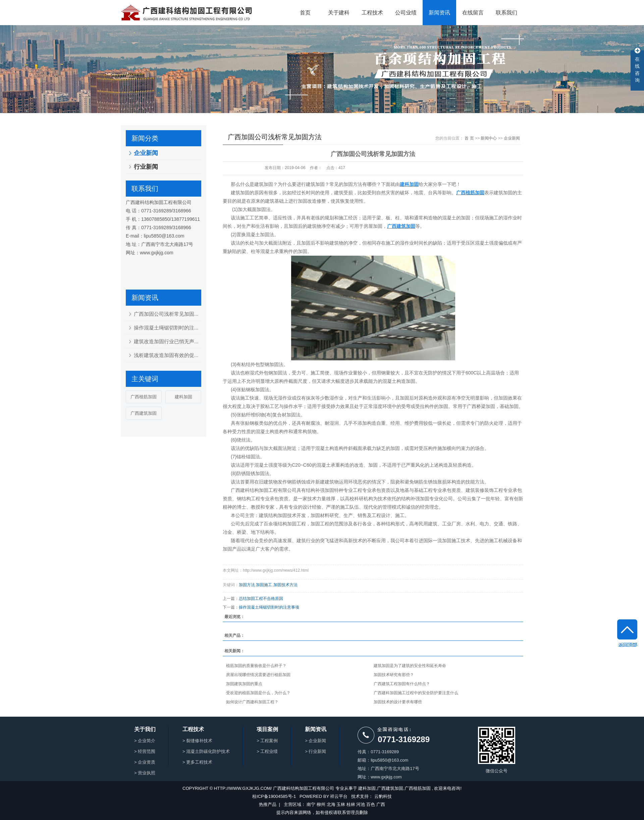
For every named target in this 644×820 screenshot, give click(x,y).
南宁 (311, 804)
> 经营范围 (145, 751)
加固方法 (247, 585)
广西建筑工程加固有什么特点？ (402, 684)
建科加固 (183, 397)
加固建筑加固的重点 (244, 684)
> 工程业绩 (267, 751)
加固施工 (264, 585)
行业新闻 (146, 167)
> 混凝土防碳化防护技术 (206, 751)
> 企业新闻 (315, 741)
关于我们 (145, 729)
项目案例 (267, 729)
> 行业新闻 (315, 751)
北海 (331, 804)
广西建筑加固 (144, 413)
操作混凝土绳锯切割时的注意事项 (269, 607)
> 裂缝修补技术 (197, 741)
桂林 (351, 804)
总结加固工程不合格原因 (261, 599)
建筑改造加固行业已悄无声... (166, 341)
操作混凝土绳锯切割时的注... (166, 328)
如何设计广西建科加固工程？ (252, 702)
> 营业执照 (145, 773)
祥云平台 (339, 796)
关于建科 (339, 13)
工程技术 (372, 13)
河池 (361, 804)
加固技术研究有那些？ (394, 675)
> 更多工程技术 (197, 762)
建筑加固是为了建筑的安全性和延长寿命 (410, 666)
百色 (371, 804)
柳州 (321, 804)
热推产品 (268, 804)
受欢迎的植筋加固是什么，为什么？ (258, 693)
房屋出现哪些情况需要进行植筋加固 (258, 675)
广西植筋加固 (144, 397)
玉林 (341, 804)
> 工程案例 (267, 741)
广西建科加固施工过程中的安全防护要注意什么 (416, 693)
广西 (381, 804)
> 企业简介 (145, 741)
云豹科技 (383, 796)
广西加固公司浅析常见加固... (166, 314)
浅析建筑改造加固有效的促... (166, 355)
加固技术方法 (285, 585)
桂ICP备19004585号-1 (274, 796)
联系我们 (506, 13)
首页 (305, 13)
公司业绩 (406, 13)
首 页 (469, 138)
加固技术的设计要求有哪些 (398, 702)
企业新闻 (146, 153)
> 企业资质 (145, 762)
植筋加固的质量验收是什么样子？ (256, 666)
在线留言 (473, 13)
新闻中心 (489, 138)
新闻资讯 (439, 13)
